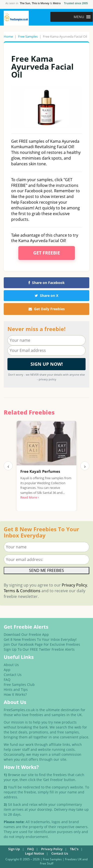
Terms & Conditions (22, 591)
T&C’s (74, 849)
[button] (79, 17)
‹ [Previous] (8, 466)
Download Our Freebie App (26, 634)
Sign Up (14, 849)
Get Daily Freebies (47, 309)
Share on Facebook (47, 283)
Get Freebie (47, 253)
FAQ (7, 680)
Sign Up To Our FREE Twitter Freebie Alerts (39, 649)
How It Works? (15, 694)
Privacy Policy (74, 585)
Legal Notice (34, 853)
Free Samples (28, 36)
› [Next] (85, 466)
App (7, 670)
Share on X (46, 295)
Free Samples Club (19, 685)
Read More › (30, 497)
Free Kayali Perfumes (40, 471)
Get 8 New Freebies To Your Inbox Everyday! (40, 639)
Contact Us (13, 675)
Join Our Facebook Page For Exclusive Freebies (42, 644)
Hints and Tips (16, 689)
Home (8, 36)
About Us (11, 665)
